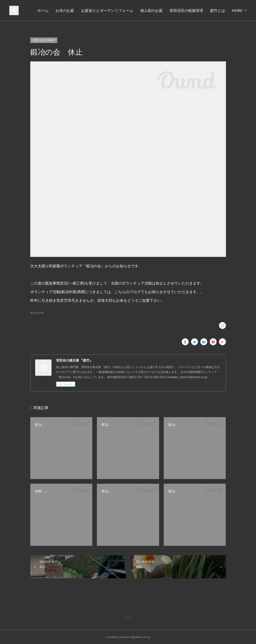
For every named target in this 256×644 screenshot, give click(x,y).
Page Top (128, 618)
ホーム (65, 10)
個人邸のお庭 (173, 10)
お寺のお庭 (87, 10)
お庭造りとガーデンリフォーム (129, 10)
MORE (237, 10)
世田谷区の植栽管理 (208, 10)
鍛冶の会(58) (37, 313)
